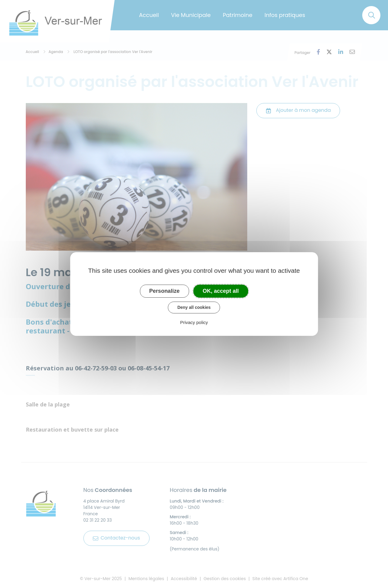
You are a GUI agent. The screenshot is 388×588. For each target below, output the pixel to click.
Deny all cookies (194, 307)
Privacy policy (194, 322)
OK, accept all (221, 291)
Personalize (164, 291)
